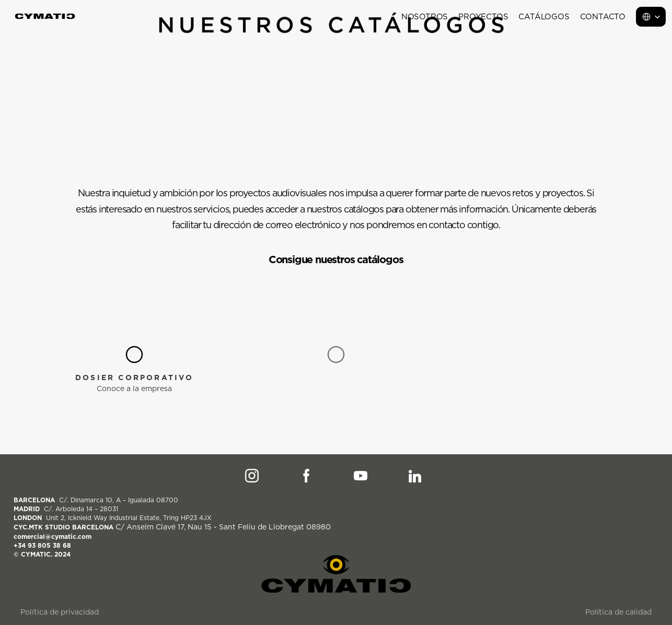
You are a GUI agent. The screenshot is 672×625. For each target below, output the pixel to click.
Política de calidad (618, 612)
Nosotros (425, 17)
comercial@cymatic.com (53, 536)
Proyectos (483, 17)
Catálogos (544, 17)
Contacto (603, 17)
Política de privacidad (60, 612)
